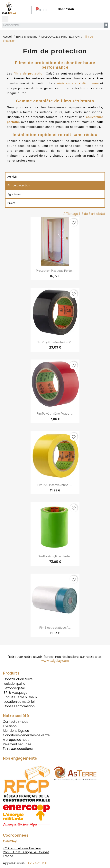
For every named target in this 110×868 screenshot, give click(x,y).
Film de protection (18, 185)
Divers (11, 203)
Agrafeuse (14, 194)
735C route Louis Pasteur (22, 848)
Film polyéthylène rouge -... (55, 414)
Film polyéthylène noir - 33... (55, 342)
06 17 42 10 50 (37, 863)
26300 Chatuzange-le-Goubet (26, 852)
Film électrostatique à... (55, 628)
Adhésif (12, 177)
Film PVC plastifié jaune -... (55, 485)
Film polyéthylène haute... (55, 556)
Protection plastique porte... (55, 271)
